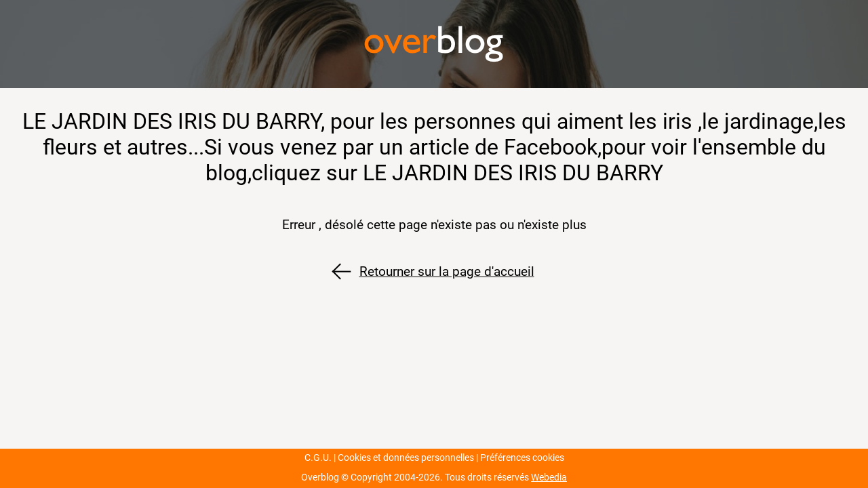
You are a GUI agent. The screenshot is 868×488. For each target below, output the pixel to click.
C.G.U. (318, 458)
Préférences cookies (522, 458)
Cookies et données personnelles (406, 458)
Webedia (549, 477)
